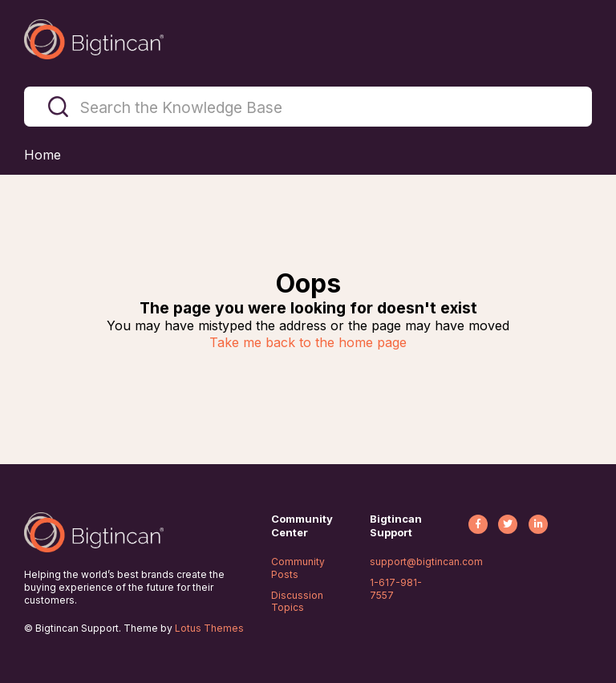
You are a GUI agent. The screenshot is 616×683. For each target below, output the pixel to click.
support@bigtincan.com (426, 562)
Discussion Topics (297, 602)
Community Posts (298, 568)
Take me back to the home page (308, 342)
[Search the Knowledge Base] (308, 107)
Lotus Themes (209, 628)
